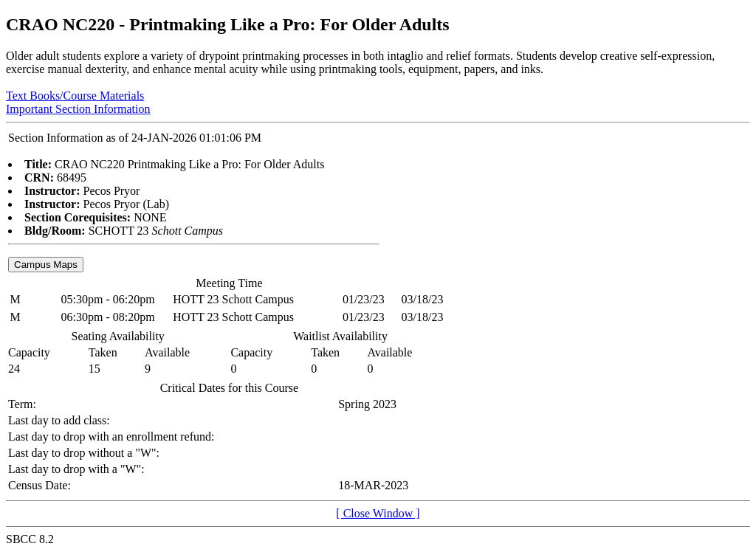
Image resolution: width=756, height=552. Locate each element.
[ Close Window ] (378, 513)
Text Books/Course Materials (75, 96)
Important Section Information (78, 109)
